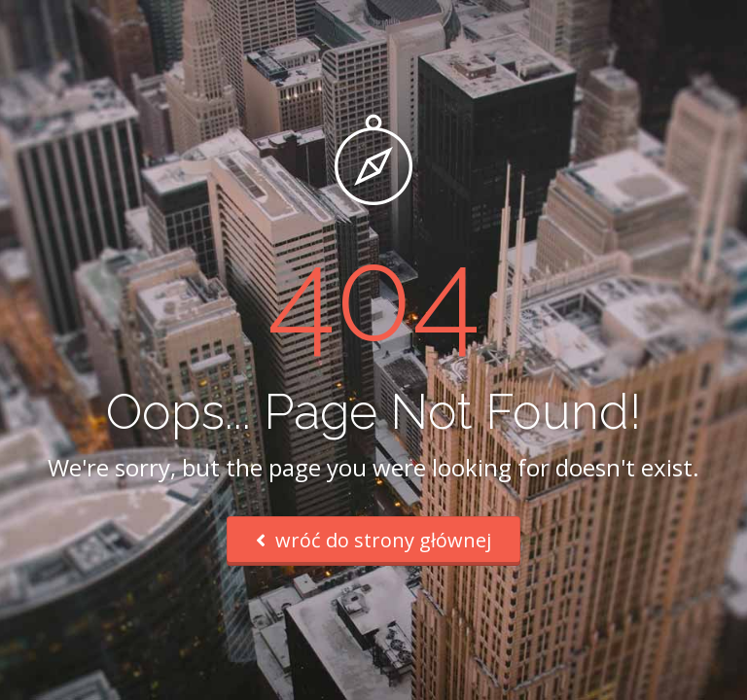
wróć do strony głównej (373, 540)
